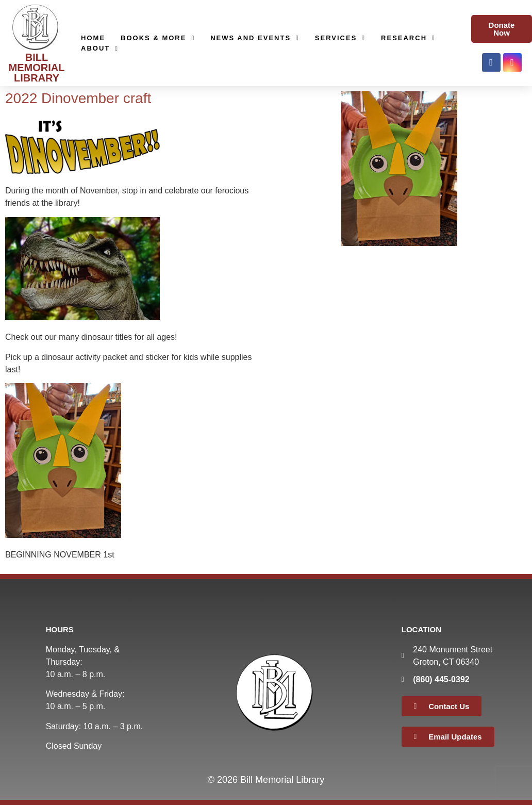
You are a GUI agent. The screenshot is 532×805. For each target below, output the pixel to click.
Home (93, 38)
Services (340, 38)
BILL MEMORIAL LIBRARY (37, 68)
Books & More (158, 38)
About (100, 48)
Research (408, 38)
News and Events (255, 38)
